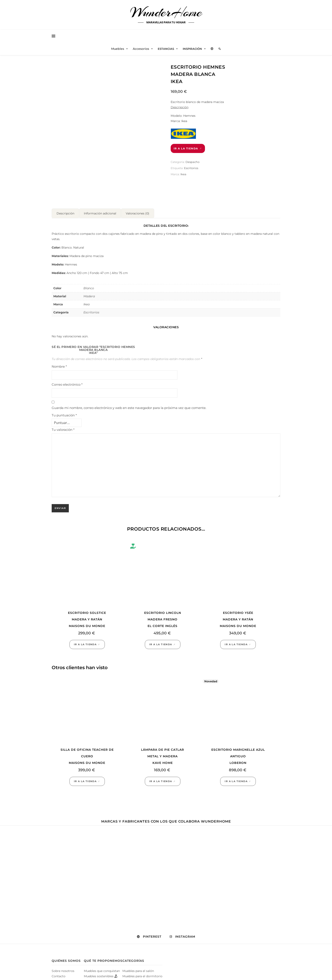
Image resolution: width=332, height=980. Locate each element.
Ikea (183, 174)
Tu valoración (63, 428)
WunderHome (166, 12)
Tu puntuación (64, 414)
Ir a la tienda (186, 148)
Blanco (89, 286)
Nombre (59, 365)
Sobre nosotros (63, 969)
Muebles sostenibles (101, 974)
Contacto (59, 974)
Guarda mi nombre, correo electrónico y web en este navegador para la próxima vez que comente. (129, 406)
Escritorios (191, 168)
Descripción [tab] (65, 212)
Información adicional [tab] (100, 212)
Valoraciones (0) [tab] (138, 212)
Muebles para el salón (138, 969)
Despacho (192, 162)
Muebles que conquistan (102, 969)
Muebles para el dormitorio (142, 974)
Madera (89, 295)
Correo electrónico (67, 383)
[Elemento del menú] (220, 49)
